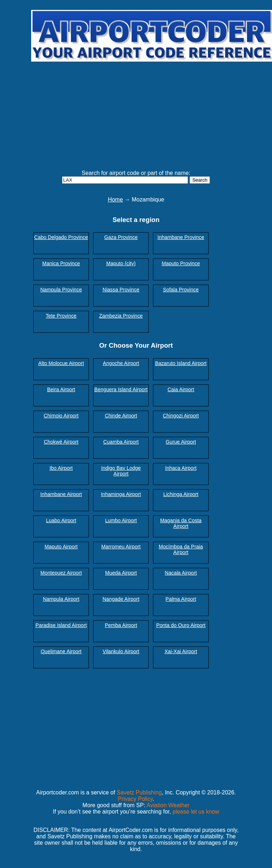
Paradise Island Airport (61, 625)
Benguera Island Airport (121, 389)
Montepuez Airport (61, 573)
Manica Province (61, 263)
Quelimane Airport (61, 651)
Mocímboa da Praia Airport (181, 549)
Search (200, 180)
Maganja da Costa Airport (181, 523)
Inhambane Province (181, 237)
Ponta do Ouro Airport (181, 625)
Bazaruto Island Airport (181, 363)
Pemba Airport (121, 625)
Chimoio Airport (61, 416)
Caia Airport (181, 389)
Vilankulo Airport (121, 651)
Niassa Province (121, 290)
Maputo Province (181, 263)
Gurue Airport (181, 442)
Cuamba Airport (121, 442)
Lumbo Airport (121, 520)
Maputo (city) (121, 263)
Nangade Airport (121, 599)
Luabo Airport (61, 520)
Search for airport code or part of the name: (136, 173)
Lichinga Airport (181, 494)
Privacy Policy (135, 799)
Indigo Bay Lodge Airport (121, 471)
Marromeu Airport (121, 547)
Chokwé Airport (61, 442)
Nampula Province (61, 290)
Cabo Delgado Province (61, 237)
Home (115, 199)
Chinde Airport (121, 416)
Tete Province (61, 316)
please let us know (196, 812)
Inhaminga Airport (121, 494)
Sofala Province (181, 290)
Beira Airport (61, 389)
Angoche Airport (121, 363)
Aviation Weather (168, 805)
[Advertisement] (152, 113)
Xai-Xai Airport (181, 651)
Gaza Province (121, 237)
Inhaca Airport (181, 468)
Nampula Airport (61, 599)
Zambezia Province (121, 316)
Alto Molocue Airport (61, 363)
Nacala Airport (181, 573)
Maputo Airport (61, 547)
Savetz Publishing (139, 792)
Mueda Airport (121, 573)
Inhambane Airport (61, 494)
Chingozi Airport (181, 416)
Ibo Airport (61, 468)
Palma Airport (181, 599)
